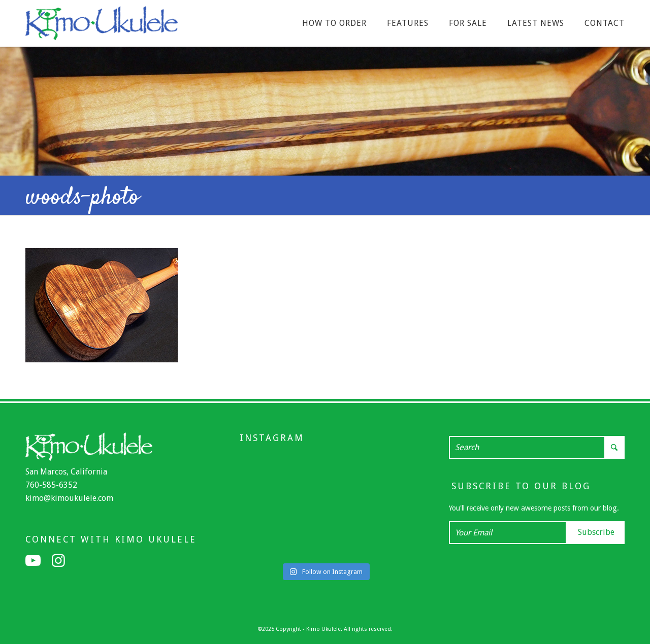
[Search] (537, 447)
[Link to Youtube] (33, 561)
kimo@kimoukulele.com (69, 498)
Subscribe (596, 532)
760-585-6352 (51, 485)
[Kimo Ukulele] (102, 26)
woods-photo (82, 198)
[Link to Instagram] (58, 561)
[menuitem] (334, 23)
